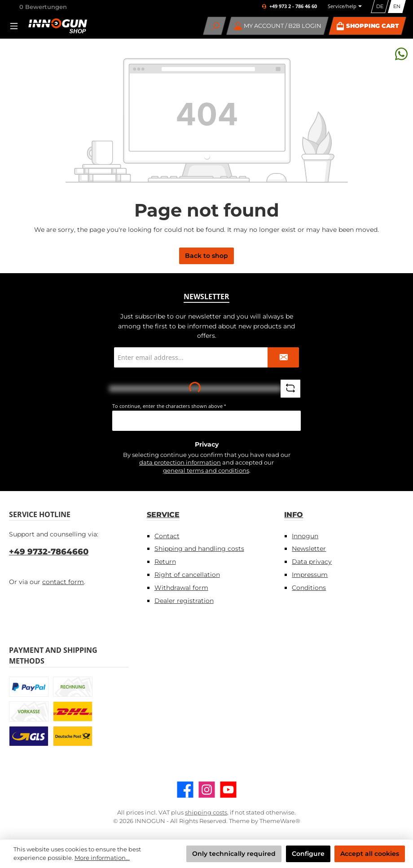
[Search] (215, 26)
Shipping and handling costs (199, 549)
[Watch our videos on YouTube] (228, 790)
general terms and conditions (206, 471)
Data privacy (312, 562)
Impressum (310, 575)
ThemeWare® (280, 821)
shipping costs (206, 813)
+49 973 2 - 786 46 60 (293, 7)
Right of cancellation (187, 575)
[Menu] (17, 26)
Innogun (305, 536)
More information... (102, 858)
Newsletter (309, 549)
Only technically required (234, 854)
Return (165, 562)
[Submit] (283, 357)
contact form (63, 582)
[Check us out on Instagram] (207, 790)
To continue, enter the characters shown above (169, 406)
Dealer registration (184, 601)
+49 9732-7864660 (49, 552)
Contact (167, 536)
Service (163, 514)
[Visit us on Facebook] (185, 790)
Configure (308, 854)
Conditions (309, 588)
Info (294, 514)
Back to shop (206, 256)
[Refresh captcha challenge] (290, 389)
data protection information (180, 463)
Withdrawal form (181, 588)
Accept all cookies (370, 854)
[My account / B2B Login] (278, 26)
